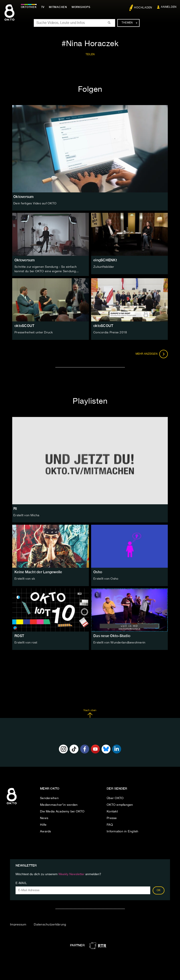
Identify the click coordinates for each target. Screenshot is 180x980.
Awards (46, 831)
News (44, 818)
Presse (112, 818)
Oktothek (29, 7)
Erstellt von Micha (26, 515)
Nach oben (90, 713)
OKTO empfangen (120, 805)
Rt (15, 509)
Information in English (123, 831)
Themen (129, 23)
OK (159, 890)
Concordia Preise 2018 (110, 332)
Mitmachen (58, 7)
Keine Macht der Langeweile (38, 572)
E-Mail (21, 883)
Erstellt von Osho (106, 579)
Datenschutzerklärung (50, 925)
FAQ (110, 825)
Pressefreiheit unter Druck (34, 332)
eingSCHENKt (105, 260)
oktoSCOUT (24, 326)
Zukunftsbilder (104, 267)
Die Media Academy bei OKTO (62, 812)
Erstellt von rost (26, 642)
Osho (98, 572)
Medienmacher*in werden (59, 805)
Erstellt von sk (25, 579)
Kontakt (112, 812)
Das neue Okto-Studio (112, 636)
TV (43, 7)
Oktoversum (25, 260)
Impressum (18, 925)
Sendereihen (49, 798)
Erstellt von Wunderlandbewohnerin (119, 642)
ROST (19, 636)
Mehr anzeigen (152, 354)
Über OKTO (115, 798)
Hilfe (43, 825)
